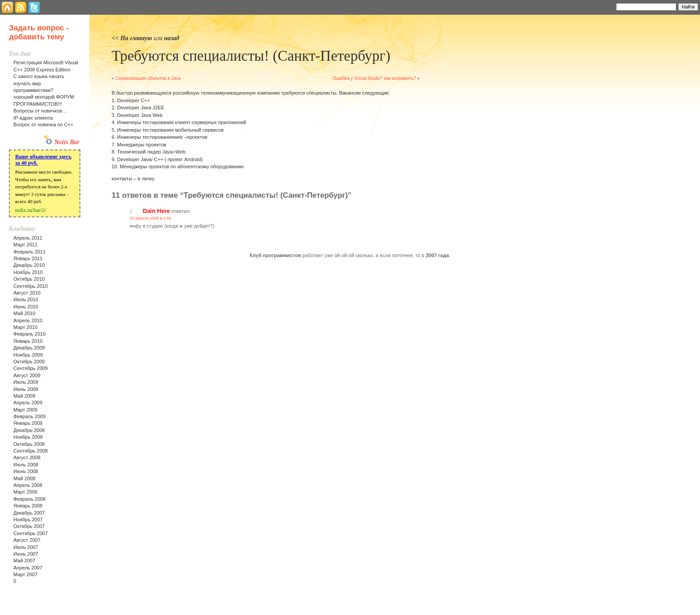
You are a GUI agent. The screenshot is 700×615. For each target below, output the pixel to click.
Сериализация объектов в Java (148, 78)
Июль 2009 (26, 382)
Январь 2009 (28, 423)
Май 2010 (24, 313)
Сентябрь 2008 (31, 451)
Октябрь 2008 (29, 444)
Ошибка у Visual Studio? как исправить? (374, 78)
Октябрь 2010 (29, 279)
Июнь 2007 (26, 554)
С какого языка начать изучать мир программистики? (39, 83)
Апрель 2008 (28, 485)
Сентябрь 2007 (31, 533)
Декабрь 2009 (29, 348)
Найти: (604, 6)
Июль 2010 (26, 299)
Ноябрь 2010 (28, 272)
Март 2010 (25, 327)
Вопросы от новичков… (40, 111)
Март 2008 (25, 492)
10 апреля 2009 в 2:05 (150, 218)
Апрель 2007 (28, 568)
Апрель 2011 (28, 238)
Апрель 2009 (28, 403)
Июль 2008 (26, 465)
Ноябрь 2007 (28, 519)
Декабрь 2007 (29, 513)
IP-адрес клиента (33, 118)
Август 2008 (27, 457)
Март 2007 (25, 574)
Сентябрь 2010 (31, 286)
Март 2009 (25, 410)
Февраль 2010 (29, 334)
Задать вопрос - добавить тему (39, 32)
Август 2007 (27, 540)
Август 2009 (27, 375)
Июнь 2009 (26, 389)
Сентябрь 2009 (31, 368)
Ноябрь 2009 (28, 355)
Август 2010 (27, 293)
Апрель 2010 (28, 320)
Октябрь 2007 (29, 526)
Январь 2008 (28, 506)
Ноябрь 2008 (28, 437)
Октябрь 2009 (29, 362)
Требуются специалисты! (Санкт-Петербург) (251, 56)
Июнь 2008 (26, 471)
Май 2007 (24, 561)
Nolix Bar (67, 142)
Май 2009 (24, 396)
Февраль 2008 (29, 499)
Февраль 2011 (29, 252)
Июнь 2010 (26, 307)
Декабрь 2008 (29, 430)
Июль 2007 (26, 547)
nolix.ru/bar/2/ (31, 210)
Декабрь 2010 (29, 265)
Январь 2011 (28, 258)
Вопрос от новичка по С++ (43, 125)
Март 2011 (25, 245)
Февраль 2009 (29, 416)
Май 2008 (24, 478)
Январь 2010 (28, 341)
